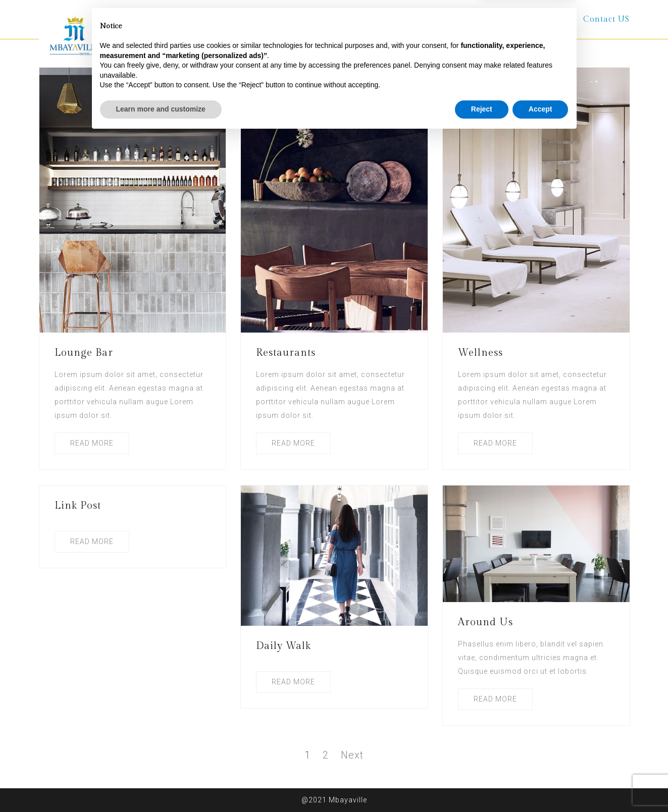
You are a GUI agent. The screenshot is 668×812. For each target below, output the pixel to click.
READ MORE (92, 443)
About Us (285, 19)
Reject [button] (482, 784)
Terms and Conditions (513, 19)
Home (229, 19)
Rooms (343, 19)
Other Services (411, 19)
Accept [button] (541, 784)
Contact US (606, 19)
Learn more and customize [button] (161, 784)
